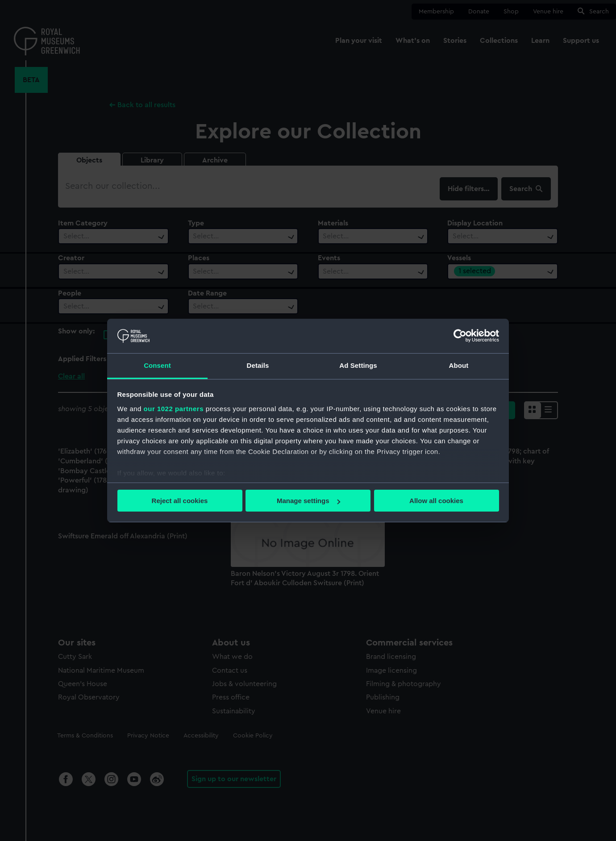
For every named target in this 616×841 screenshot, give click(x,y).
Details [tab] (258, 365)
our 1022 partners (174, 409)
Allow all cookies (436, 501)
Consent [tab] (157, 365)
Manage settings (308, 501)
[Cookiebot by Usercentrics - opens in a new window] (460, 336)
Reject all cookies (180, 501)
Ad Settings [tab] (358, 365)
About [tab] (459, 365)
